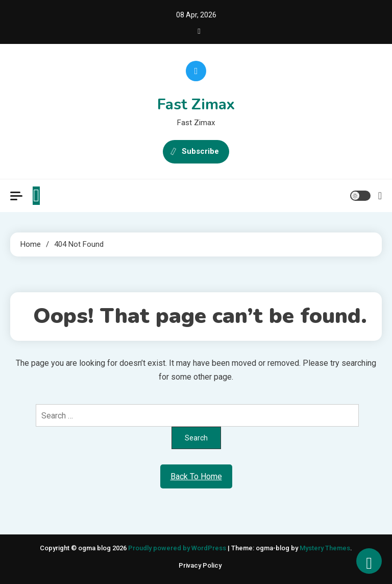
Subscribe (196, 152)
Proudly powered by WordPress (178, 548)
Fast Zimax (196, 104)
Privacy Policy (200, 565)
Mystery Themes (325, 548)
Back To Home (196, 476)
